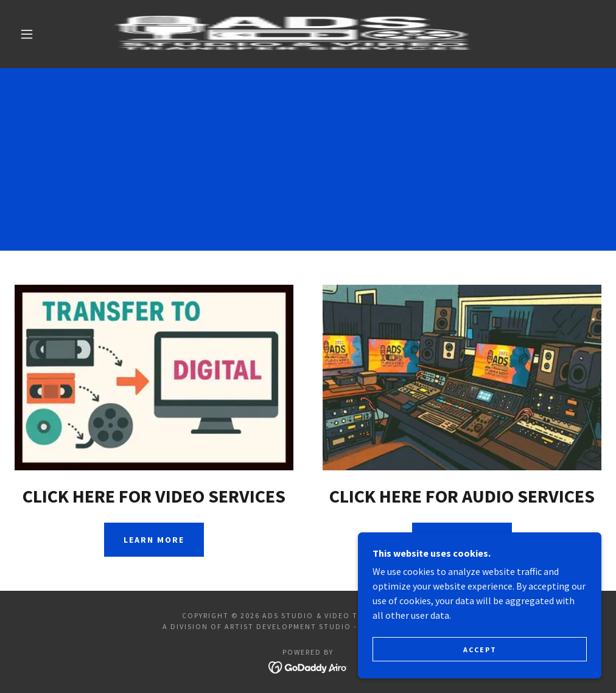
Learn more (154, 540)
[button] (29, 34)
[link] (293, 34)
